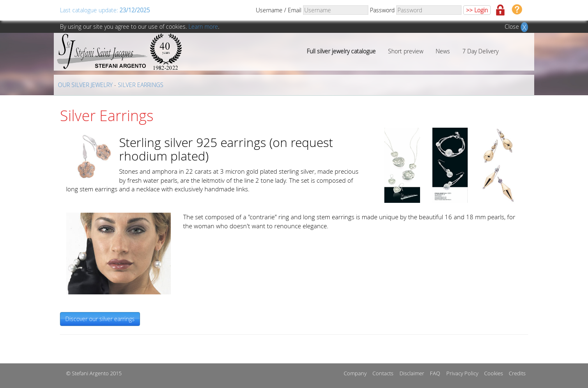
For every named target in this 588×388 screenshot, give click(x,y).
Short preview (406, 51)
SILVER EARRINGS (141, 85)
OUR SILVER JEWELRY (85, 85)
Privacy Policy (462, 373)
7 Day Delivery (480, 51)
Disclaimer (412, 373)
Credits (517, 373)
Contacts (383, 373)
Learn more (203, 26)
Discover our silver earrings (100, 319)
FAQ (435, 373)
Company (355, 373)
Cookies (494, 373)
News (443, 51)
